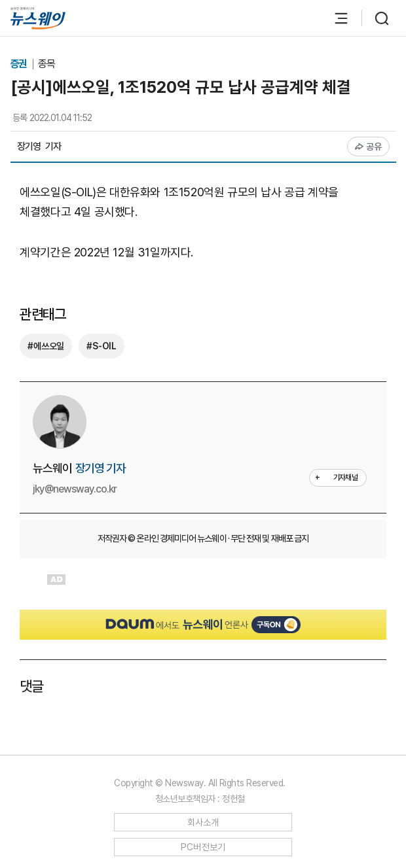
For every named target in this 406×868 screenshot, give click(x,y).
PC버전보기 (203, 847)
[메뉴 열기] (335, 18)
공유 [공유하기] (368, 147)
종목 (46, 64)
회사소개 (203, 822)
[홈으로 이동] (38, 18)
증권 (20, 64)
